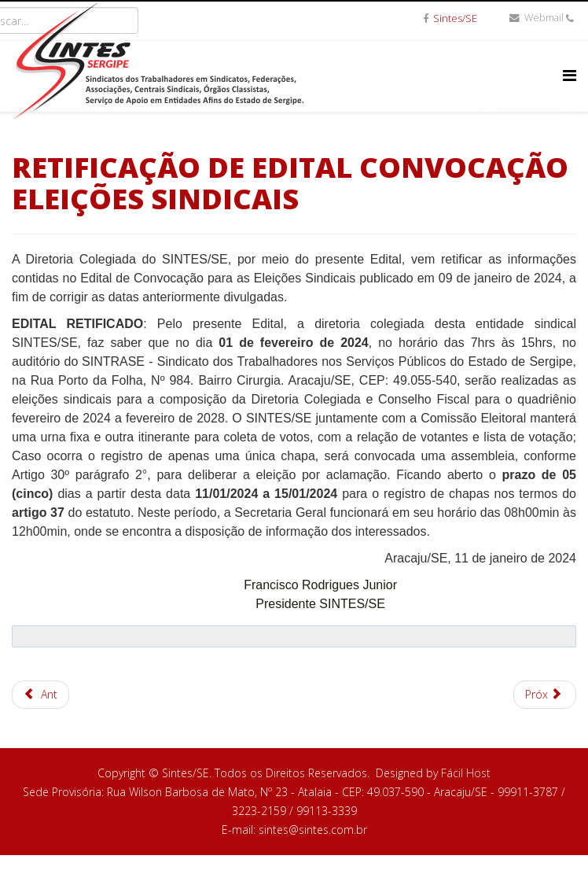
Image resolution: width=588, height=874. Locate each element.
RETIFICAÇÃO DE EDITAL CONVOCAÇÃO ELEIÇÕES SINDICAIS (290, 183)
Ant (40, 694)
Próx (544, 694)
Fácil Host (466, 773)
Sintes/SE (455, 18)
